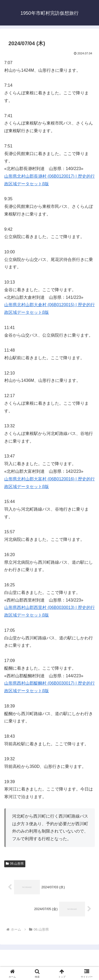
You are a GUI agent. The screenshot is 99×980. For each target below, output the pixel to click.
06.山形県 (15, 864)
